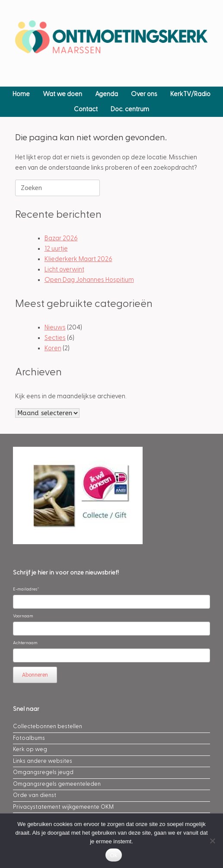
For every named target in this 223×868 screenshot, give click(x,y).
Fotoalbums (29, 738)
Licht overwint (64, 269)
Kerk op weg (30, 749)
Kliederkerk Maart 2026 (78, 259)
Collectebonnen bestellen (48, 726)
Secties (55, 338)
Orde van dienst (35, 795)
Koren (53, 348)
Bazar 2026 (61, 238)
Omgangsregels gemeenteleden (57, 784)
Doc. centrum (130, 109)
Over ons (144, 94)
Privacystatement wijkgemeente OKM (63, 807)
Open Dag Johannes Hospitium (89, 280)
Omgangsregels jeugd (43, 772)
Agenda (107, 94)
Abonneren (35, 675)
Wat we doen (62, 94)
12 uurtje (56, 249)
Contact (86, 109)
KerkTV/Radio (190, 94)
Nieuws (55, 328)
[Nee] (212, 841)
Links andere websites (43, 761)
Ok (113, 855)
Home (21, 94)
